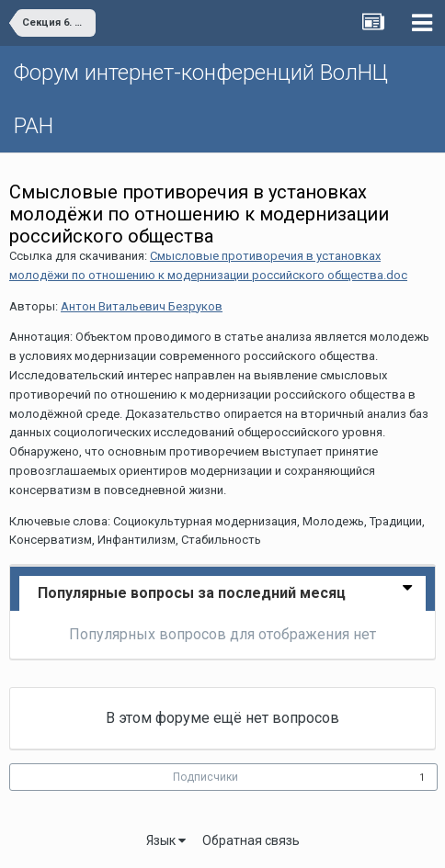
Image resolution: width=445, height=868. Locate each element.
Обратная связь (251, 840)
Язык (166, 840)
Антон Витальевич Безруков (142, 306)
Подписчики (205, 777)
